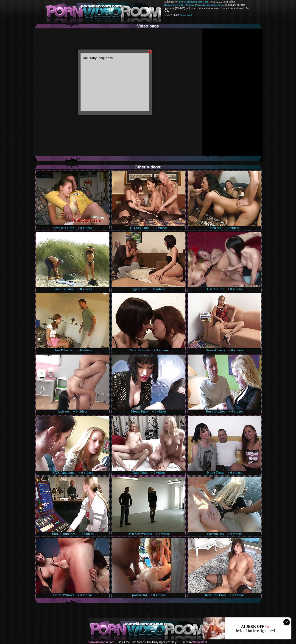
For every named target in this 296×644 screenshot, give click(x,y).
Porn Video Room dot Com (193, 2)
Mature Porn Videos (198, 5)
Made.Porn (217, 5)
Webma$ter (200, 642)
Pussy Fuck (186, 15)
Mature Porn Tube (174, 5)
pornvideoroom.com (101, 642)
